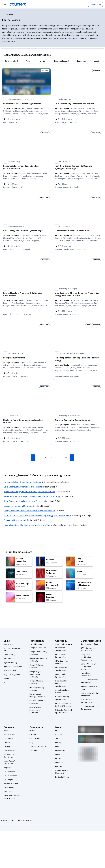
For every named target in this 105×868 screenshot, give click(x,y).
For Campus (8, 780)
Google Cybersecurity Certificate (38, 653)
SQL (5, 683)
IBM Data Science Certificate (36, 702)
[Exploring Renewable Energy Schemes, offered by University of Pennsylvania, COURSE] (78, 420)
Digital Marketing (10, 663)
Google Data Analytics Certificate (38, 660)
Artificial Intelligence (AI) (12, 649)
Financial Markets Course (62, 692)
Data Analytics (9, 659)
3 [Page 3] (52, 458)
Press (58, 731)
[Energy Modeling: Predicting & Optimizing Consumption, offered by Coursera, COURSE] (26, 294)
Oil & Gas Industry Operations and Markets (23, 487)
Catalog (7, 747)
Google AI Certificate (38, 648)
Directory (59, 762)
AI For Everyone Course (61, 662)
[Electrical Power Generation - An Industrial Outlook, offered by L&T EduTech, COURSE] (26, 421)
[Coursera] (18, 4)
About (6, 731)
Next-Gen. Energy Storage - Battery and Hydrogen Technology (32, 496)
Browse (10, 14)
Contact (58, 754)
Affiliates (59, 766)
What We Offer (9, 735)
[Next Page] (72, 458)
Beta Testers (35, 739)
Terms (58, 739)
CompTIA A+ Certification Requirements (86, 657)
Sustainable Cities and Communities (20, 506)
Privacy (58, 743)
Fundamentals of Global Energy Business (22, 482)
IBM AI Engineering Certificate (37, 689)
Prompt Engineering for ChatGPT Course (63, 705)
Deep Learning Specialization (61, 676)
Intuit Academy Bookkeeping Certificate (35, 710)
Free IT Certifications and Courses (89, 681)
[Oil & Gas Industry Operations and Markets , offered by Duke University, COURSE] (78, 104)
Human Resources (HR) (13, 667)
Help (57, 747)
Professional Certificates (9, 756)
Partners (33, 735)
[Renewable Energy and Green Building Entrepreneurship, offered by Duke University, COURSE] (26, 167)
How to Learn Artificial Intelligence (89, 694)
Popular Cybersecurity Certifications (90, 708)
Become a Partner (11, 784)
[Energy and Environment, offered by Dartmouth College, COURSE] (26, 358)
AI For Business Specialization (61, 656)
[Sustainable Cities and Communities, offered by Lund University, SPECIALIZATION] (78, 231)
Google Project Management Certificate (36, 674)
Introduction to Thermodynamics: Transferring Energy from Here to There (37, 516)
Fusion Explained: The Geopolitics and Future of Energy (29, 525)
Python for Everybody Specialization (64, 711)
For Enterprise (9, 772)
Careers (7, 743)
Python (7, 679)
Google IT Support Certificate (37, 666)
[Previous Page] (33, 458)
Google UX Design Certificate (37, 682)
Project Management (12, 675)
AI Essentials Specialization (61, 649)
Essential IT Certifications (86, 675)
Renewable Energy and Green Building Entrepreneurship (29, 492)
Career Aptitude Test (89, 644)
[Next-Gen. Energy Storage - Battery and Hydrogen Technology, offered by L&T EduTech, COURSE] (78, 167)
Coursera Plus (9, 751)
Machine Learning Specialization (62, 698)
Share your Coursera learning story (12, 797)
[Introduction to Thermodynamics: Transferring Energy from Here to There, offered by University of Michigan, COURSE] (78, 294)
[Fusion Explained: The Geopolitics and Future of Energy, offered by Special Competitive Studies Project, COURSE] (78, 359)
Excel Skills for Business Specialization (61, 684)
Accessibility (60, 751)
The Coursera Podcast (38, 747)
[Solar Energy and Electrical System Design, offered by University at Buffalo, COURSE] (26, 231)
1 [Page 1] (39, 458)
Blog (31, 743)
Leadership (8, 739)
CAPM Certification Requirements (88, 649)
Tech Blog (33, 751)
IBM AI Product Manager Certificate (37, 696)
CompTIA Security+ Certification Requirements (88, 667)
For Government (10, 776)
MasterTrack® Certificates (9, 762)
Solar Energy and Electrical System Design (23, 501)
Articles (58, 758)
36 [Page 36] (66, 458)
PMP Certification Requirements (88, 701)
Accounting (8, 644)
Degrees (7, 768)
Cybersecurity (9, 655)
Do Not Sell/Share (62, 777)
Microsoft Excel (10, 671)
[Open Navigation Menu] (5, 4)
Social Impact (9, 788)
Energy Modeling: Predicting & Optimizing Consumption (29, 511)
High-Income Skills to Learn (89, 688)
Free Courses (9, 792)
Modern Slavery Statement (61, 772)
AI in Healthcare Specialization (61, 669)
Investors (59, 735)
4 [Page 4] (58, 458)
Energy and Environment (15, 520)
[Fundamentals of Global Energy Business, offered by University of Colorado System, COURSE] (26, 104)
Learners (33, 731)
